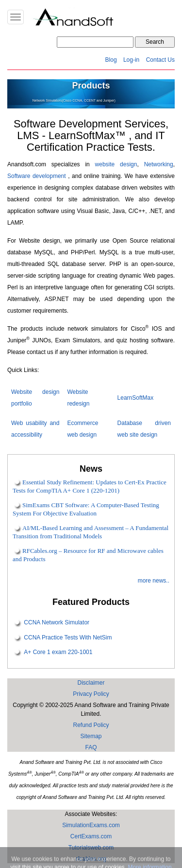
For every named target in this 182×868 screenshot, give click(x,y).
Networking (159, 164)
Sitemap (91, 736)
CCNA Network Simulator (57, 623)
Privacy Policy (91, 694)
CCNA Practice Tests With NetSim (68, 638)
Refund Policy (91, 725)
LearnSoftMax (136, 398)
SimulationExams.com (91, 825)
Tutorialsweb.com (91, 848)
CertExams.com (91, 836)
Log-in (131, 60)
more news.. (154, 581)
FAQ (91, 747)
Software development (37, 176)
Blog (111, 60)
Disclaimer (91, 683)
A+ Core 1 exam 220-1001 (58, 652)
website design (116, 164)
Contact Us (160, 60)
